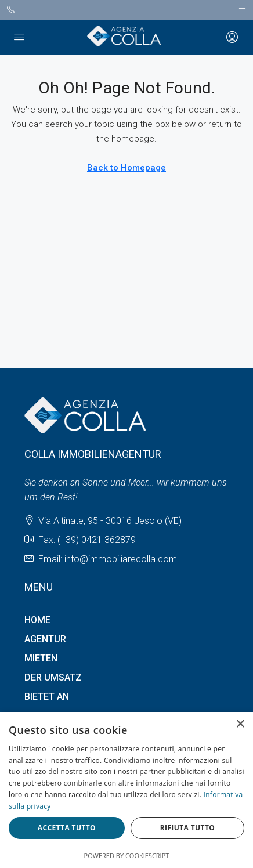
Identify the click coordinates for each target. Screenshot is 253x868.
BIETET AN (47, 697)
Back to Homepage (126, 168)
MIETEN (41, 658)
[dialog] (126, 790)
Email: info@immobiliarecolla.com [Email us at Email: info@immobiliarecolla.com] (108, 559)
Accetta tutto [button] (67, 828)
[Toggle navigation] (242, 10)
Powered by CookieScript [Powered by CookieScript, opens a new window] (127, 856)
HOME (37, 620)
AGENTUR (45, 639)
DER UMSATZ (53, 677)
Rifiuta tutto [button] (188, 828)
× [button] (240, 724)
